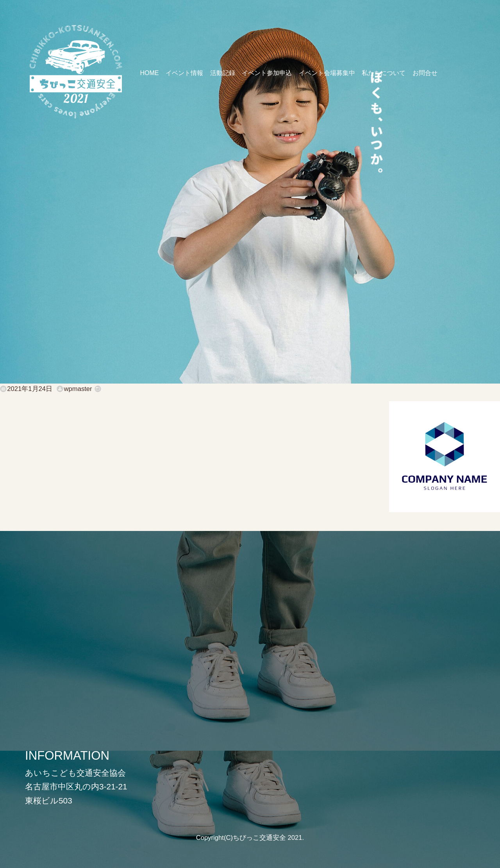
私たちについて (384, 73)
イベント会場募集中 (327, 73)
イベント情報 (184, 73)
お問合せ (425, 73)
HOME (149, 73)
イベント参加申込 (267, 73)
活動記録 (223, 73)
